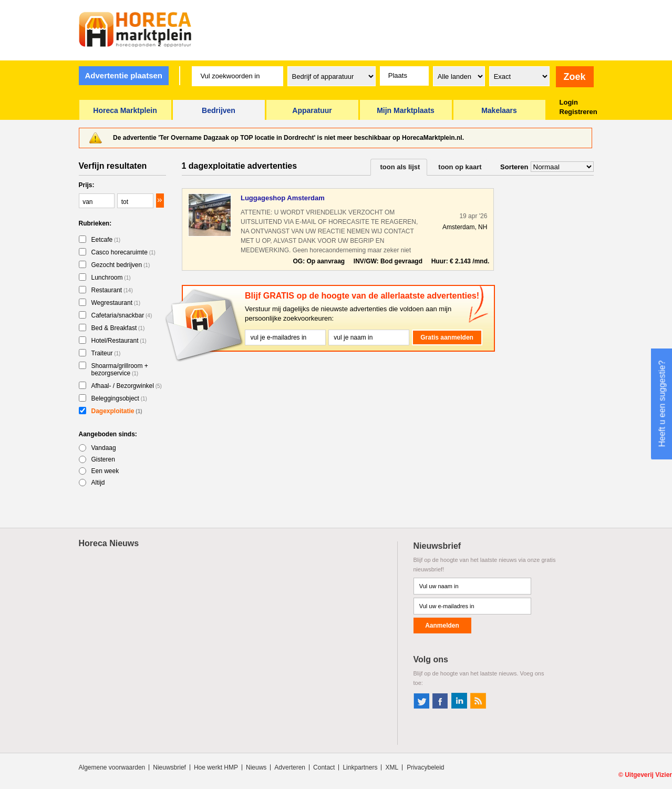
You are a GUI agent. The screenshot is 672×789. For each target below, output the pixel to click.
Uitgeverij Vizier (648, 775)
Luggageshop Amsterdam (283, 198)
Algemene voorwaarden (112, 767)
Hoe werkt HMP (216, 767)
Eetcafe (106, 240)
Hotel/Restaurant (119, 341)
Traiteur (106, 353)
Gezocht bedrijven (121, 265)
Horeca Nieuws (109, 543)
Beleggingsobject (119, 398)
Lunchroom (111, 278)
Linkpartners (360, 767)
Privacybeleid (425, 767)
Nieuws (256, 767)
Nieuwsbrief (169, 767)
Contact (324, 767)
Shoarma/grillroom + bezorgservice (120, 370)
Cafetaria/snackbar (122, 315)
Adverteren (290, 767)
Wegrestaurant (116, 303)
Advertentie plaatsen (123, 75)
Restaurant (112, 290)
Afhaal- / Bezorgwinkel (127, 386)
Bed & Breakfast (118, 328)
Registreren (578, 112)
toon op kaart (460, 167)
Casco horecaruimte (123, 252)
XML (392, 767)
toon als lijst (400, 167)
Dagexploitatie (117, 411)
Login (569, 102)
